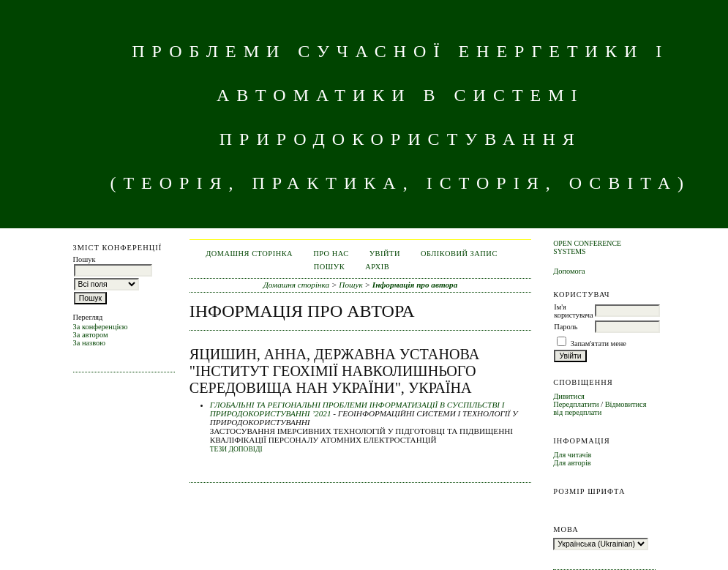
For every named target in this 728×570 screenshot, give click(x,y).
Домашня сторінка (249, 254)
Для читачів (572, 455)
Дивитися (569, 396)
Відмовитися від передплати (600, 408)
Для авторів (572, 463)
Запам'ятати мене (598, 344)
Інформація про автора (415, 285)
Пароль (566, 327)
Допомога (569, 271)
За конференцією (101, 327)
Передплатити (576, 404)
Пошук (329, 267)
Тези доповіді (236, 449)
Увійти (385, 254)
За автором (91, 335)
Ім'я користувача (573, 311)
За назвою (90, 343)
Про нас (331, 254)
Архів (377, 267)
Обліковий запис (459, 254)
